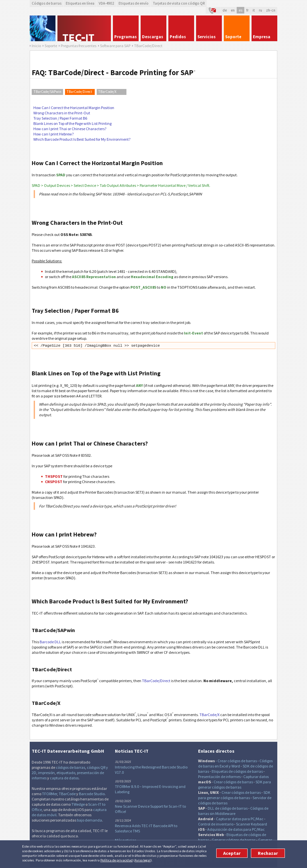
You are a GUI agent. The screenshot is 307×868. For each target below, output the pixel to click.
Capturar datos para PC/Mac (240, 819)
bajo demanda (89, 820)
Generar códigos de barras (234, 840)
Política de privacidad (117, 860)
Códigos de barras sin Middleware (233, 811)
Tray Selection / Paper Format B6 (60, 118)
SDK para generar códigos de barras (235, 784)
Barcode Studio (92, 794)
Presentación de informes (219, 777)
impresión (46, 773)
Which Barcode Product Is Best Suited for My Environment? (82, 139)
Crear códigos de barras (237, 761)
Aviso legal (143, 860)
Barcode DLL (50, 642)
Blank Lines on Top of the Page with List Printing (72, 123)
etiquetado (66, 773)
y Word (234, 766)
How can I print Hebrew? (53, 134)
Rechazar (268, 853)
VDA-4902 (106, 3)
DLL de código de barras (228, 808)
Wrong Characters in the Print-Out (62, 113)
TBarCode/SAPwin (48, 92)
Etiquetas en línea (80, 3)
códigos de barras (70, 767)
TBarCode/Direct (79, 92)
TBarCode (67, 794)
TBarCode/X (107, 92)
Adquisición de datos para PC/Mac (236, 829)
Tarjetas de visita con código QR (179, 3)
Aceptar (232, 853)
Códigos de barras (47, 3)
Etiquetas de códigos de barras (237, 771)
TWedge (78, 804)
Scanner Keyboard (252, 824)
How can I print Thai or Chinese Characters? (70, 129)
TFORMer (50, 794)
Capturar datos (256, 777)
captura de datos (64, 778)
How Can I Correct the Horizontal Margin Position (74, 108)
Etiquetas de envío (134, 3)
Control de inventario (216, 824)
